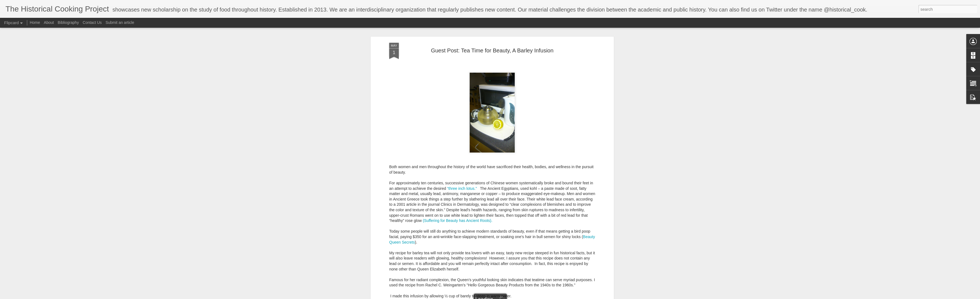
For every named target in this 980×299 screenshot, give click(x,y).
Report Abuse (551, 296)
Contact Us (93, 22)
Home (35, 22)
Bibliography (68, 22)
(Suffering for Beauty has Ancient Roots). (458, 154)
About (49, 22)
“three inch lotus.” (463, 122)
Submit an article (120, 22)
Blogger (535, 296)
